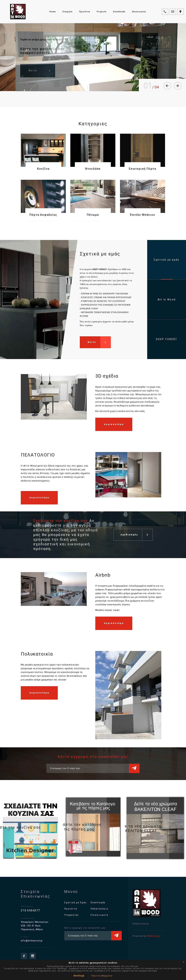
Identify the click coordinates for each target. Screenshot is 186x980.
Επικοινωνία (139, 12)
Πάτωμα (93, 215)
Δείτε (99, 344)
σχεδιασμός (137, 533)
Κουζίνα (43, 168)
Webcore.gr (148, 936)
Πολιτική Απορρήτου (102, 976)
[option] (54, 396)
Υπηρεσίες (78, 915)
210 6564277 (37, 910)
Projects (102, 12)
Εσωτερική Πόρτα (143, 168)
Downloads (119, 12)
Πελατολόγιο (106, 909)
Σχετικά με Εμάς (82, 902)
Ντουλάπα (93, 168)
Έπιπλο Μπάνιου (142, 215)
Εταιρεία (67, 12)
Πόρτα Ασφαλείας (43, 215)
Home (53, 12)
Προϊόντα (85, 12)
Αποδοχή (79, 976)
